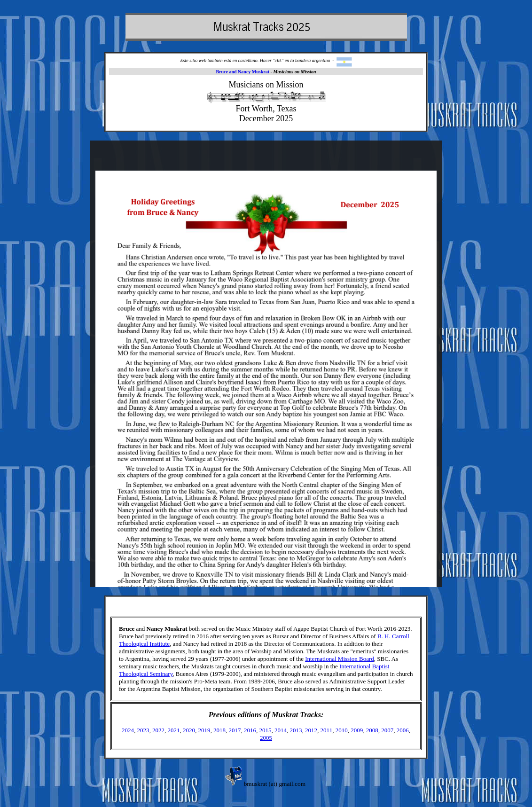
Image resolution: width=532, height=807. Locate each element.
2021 (174, 730)
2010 (342, 730)
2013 (296, 730)
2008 (372, 730)
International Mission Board (340, 659)
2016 (250, 730)
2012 (311, 730)
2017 (235, 730)
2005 (266, 738)
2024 (128, 730)
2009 (357, 730)
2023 (143, 730)
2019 (204, 730)
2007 (387, 730)
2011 (327, 730)
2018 (219, 730)
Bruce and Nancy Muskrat (243, 72)
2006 (403, 730)
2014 (281, 730)
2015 (266, 730)
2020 (189, 730)
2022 (158, 730)
